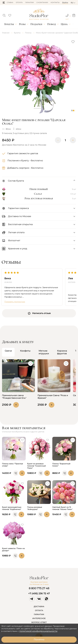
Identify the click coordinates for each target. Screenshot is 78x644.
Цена (64, 24)
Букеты (9, 24)
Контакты (55, 2)
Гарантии (30, 2)
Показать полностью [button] (15, 302)
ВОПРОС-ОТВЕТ (39, 622)
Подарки (36, 24)
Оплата (19, 2)
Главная (6, 33)
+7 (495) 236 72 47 (39, 593)
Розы (22, 24)
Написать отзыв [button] (39, 313)
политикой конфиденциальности (38, 631)
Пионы (28, 33)
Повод (51, 24)
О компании (42, 2)
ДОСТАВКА (39, 606)
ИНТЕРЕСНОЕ (39, 618)
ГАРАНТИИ (39, 614)
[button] (4, 3)
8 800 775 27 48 (39, 588)
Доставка (9, 2)
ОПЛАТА (39, 610)
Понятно (39, 639)
